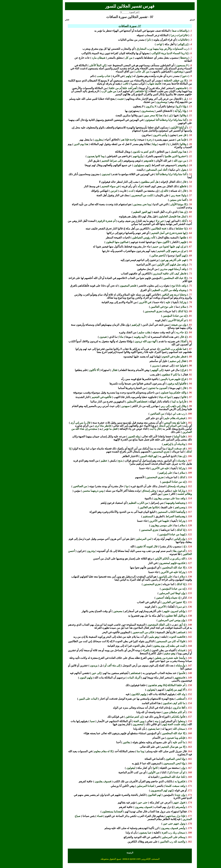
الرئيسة (111, 853)
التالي (48, 20)
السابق (173, 20)
